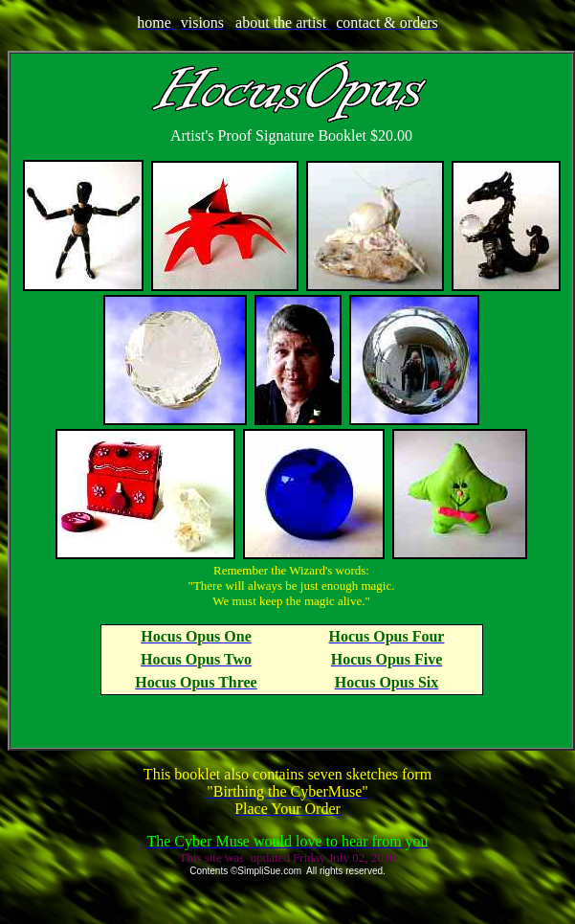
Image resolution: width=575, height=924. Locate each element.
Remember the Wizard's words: (291, 570)
